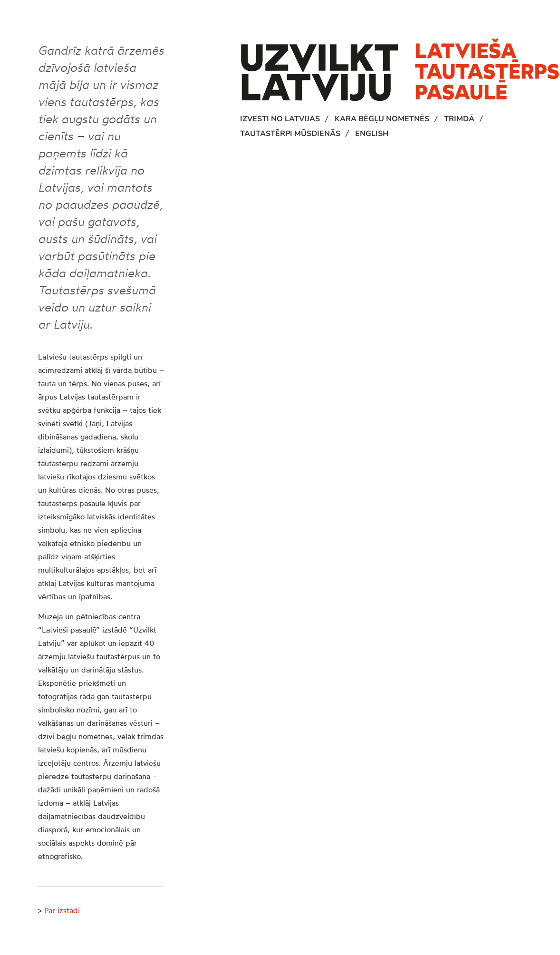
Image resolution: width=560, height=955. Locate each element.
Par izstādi (62, 910)
